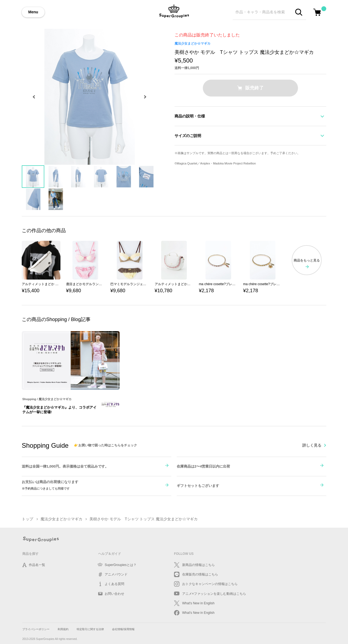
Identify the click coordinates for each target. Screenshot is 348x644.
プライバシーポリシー (36, 629)
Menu (33, 12)
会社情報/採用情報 (123, 629)
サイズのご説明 (188, 136)
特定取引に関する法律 (90, 629)
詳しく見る (312, 445)
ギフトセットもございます (198, 486)
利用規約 (63, 629)
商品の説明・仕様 (190, 116)
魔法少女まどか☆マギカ (192, 43)
